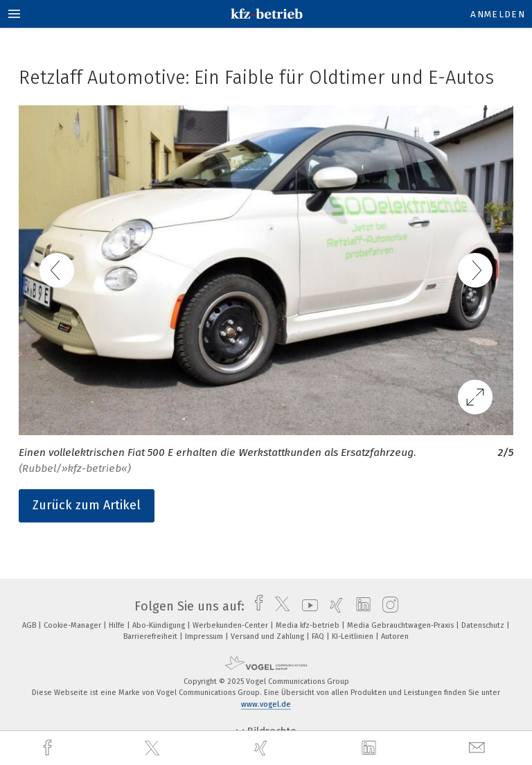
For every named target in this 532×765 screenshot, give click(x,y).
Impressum (205, 636)
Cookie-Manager (73, 625)
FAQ (319, 636)
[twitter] (154, 748)
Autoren (395, 636)
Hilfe (118, 625)
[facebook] (49, 748)
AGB (30, 625)
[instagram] (387, 606)
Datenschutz (484, 625)
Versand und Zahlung (268, 636)
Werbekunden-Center (231, 625)
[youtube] (307, 606)
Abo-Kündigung (160, 625)
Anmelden (498, 14)
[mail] (479, 748)
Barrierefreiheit (151, 636)
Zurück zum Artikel (87, 505)
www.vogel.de (266, 704)
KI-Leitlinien (354, 636)
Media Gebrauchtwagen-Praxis (401, 625)
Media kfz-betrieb (309, 625)
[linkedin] (371, 748)
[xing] (263, 748)
